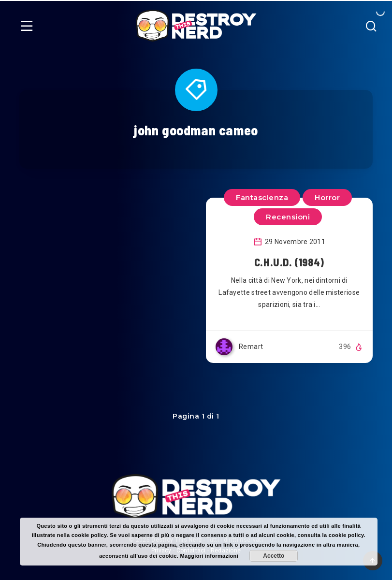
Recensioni (288, 217)
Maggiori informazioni (209, 556)
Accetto (274, 556)
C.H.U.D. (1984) (289, 262)
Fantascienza (262, 197)
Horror (327, 197)
